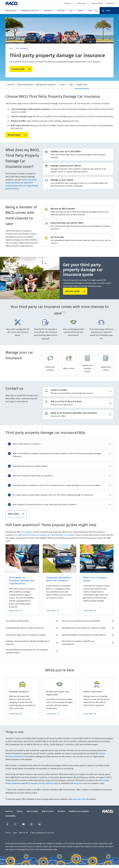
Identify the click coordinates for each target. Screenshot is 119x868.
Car (71, 10)
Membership (11, 10)
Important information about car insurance (59, 579)
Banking (61, 10)
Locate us (110, 3)
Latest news (81, 3)
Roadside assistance (30, 10)
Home (80, 10)
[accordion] (59, 444)
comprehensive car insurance (62, 535)
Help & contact (97, 3)
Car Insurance (22, 48)
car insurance (27, 532)
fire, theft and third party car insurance (31, 535)
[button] (109, 11)
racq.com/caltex (80, 799)
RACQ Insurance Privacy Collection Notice (43, 783)
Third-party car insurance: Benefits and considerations (22, 581)
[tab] (11, 85)
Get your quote (18, 69)
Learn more (14, 611)
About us (68, 3)
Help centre (13, 514)
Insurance (48, 10)
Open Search (96, 11)
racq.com (78, 783)
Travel (91, 10)
